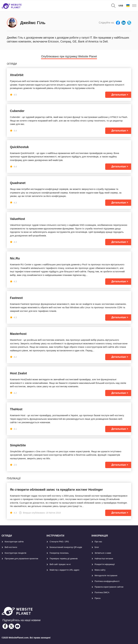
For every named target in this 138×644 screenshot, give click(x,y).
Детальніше (119, 95)
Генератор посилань (59, 553)
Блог (97, 547)
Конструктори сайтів (14, 542)
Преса (98, 598)
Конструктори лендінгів (15, 553)
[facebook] (5, 626)
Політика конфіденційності (107, 581)
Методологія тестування (106, 575)
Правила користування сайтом (109, 587)
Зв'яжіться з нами (103, 553)
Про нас (98, 542)
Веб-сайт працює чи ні (60, 564)
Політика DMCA (102, 592)
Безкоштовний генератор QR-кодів (66, 547)
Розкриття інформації (105, 564)
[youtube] (18, 626)
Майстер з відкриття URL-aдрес (64, 570)
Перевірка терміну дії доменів (64, 559)
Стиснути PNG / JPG (59, 542)
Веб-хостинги (11, 547)
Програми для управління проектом (21, 559)
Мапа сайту (100, 570)
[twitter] (11, 626)
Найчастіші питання (104, 559)
